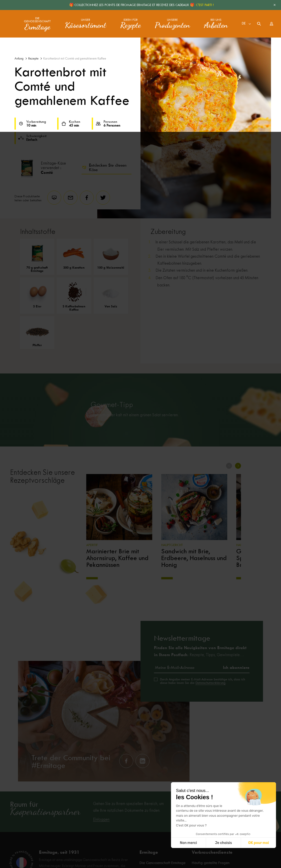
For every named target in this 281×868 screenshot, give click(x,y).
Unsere (172, 24)
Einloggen (101, 820)
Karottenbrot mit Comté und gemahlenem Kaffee (75, 59)
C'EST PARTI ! (205, 5)
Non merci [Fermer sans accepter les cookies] (188, 843)
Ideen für (130, 24)
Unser (85, 24)
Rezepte (33, 59)
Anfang (19, 59)
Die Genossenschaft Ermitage (162, 863)
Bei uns (216, 24)
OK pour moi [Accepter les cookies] (259, 843)
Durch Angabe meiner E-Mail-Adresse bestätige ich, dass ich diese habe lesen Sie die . (202, 681)
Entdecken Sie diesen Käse (104, 167)
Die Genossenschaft (37, 24)
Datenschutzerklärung (210, 683)
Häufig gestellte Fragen (211, 863)
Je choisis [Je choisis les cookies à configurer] (223, 843)
